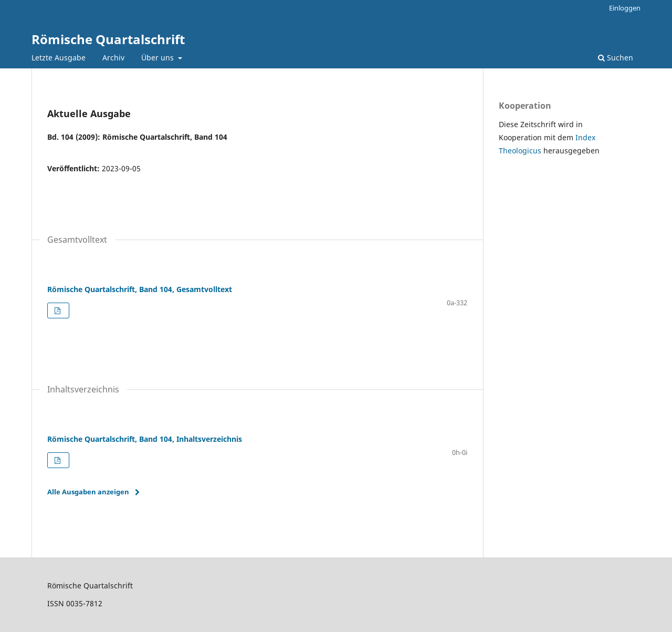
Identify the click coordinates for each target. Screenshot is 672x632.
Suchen (616, 58)
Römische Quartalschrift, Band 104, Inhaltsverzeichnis (145, 439)
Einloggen (625, 8)
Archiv (113, 58)
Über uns (159, 58)
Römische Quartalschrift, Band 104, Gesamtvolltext (140, 289)
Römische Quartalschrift (108, 39)
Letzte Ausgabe (59, 58)
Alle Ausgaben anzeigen (88, 492)
